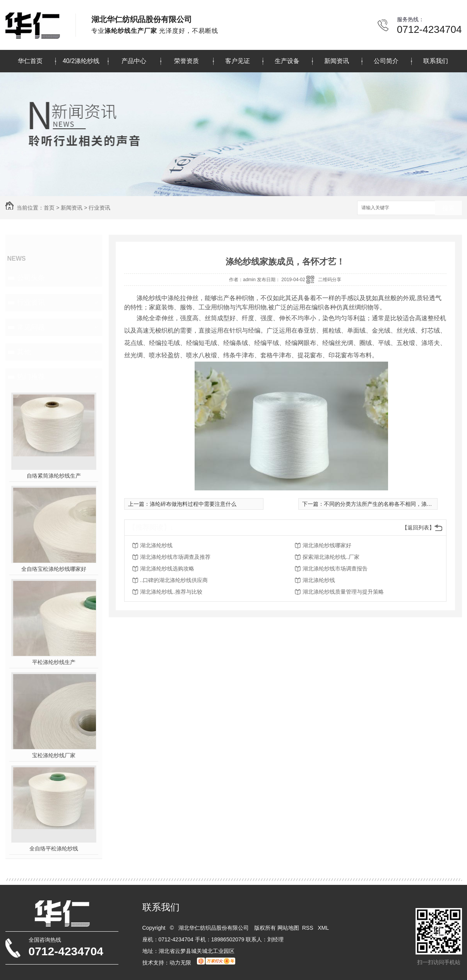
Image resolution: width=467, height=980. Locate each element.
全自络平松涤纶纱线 (54, 849)
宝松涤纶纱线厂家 (54, 755)
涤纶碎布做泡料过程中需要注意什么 (193, 504)
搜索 (448, 208)
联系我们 (436, 61)
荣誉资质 (186, 61)
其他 (24, 352)
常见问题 (31, 327)
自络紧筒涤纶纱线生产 (54, 476)
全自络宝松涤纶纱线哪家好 (54, 569)
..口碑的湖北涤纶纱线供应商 (174, 580)
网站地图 (288, 928)
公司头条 (31, 278)
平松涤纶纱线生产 (54, 662)
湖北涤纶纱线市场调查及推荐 (175, 557)
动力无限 (180, 963)
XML (324, 928)
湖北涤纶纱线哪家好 (327, 545)
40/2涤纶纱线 (81, 61)
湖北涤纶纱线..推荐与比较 (171, 592)
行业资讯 (99, 208)
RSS (309, 928)
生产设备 (287, 61)
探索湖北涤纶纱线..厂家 (331, 557)
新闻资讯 (337, 61)
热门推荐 (31, 377)
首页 (49, 208)
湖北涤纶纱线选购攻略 (167, 569)
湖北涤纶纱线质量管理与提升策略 (343, 592)
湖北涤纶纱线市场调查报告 (335, 569)
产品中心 (134, 61)
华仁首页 (30, 61)
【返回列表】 (418, 528)
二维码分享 (330, 280)
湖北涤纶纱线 (156, 545)
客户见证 (238, 61)
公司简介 (386, 61)
